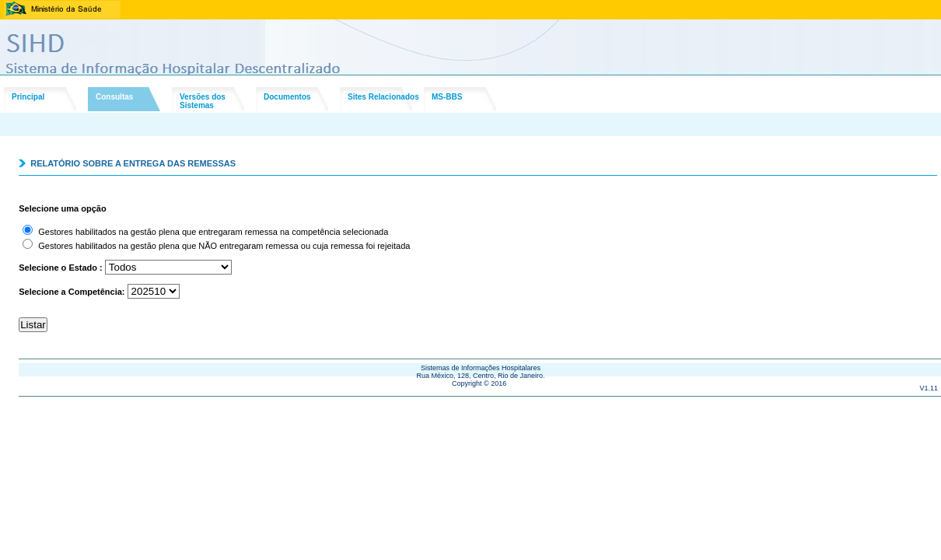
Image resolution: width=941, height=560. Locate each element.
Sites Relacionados (383, 97)
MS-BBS (447, 97)
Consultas (114, 97)
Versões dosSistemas (203, 101)
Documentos (287, 97)
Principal (28, 97)
